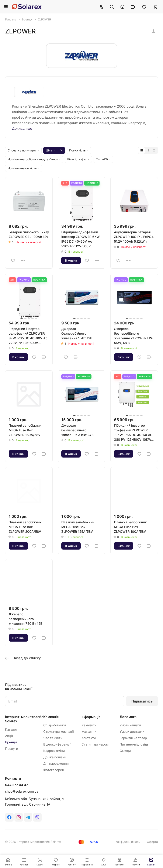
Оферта (152, 842)
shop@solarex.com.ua (22, 791)
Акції (9, 736)
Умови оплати (130, 725)
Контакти (89, 738)
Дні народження (56, 764)
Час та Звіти (53, 738)
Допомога (128, 717)
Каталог (11, 729)
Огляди (125, 751)
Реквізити (89, 725)
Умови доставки (132, 732)
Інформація (91, 717)
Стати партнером (95, 744)
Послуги (12, 749)
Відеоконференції (57, 744)
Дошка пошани (55, 757)
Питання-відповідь (134, 744)
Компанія (51, 717)
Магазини (89, 732)
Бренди (11, 742)
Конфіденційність (128, 842)
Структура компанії (59, 732)
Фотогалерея (53, 770)
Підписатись (142, 701)
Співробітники (55, 725)
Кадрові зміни (54, 751)
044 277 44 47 (17, 785)
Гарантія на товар (133, 738)
